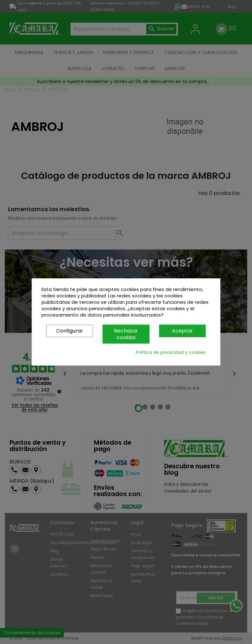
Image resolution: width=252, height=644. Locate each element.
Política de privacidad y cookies (171, 353)
